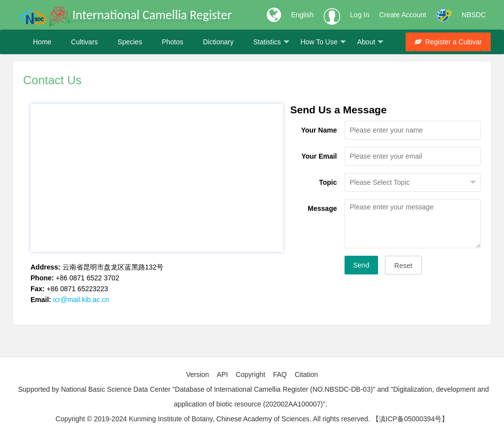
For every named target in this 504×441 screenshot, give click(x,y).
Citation (306, 374)
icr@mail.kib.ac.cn (81, 300)
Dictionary (218, 42)
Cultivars (84, 42)
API (222, 374)
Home (42, 42)
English (302, 15)
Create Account (403, 15)
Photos (173, 42)
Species (130, 42)
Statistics (271, 42)
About (371, 42)
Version (198, 374)
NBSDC (474, 15)
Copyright (251, 374)
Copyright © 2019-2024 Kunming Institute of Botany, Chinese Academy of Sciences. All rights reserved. (213, 419)
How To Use (323, 42)
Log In (360, 15)
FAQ (280, 374)
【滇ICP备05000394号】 (410, 419)
